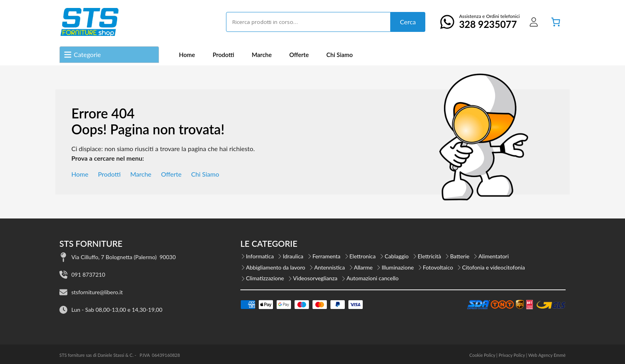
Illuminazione (398, 267)
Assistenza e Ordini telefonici (478, 22)
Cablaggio (397, 256)
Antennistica (329, 267)
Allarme (363, 267)
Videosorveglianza (315, 278)
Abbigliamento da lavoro (276, 267)
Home (187, 55)
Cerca (408, 22)
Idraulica (293, 256)
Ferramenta (326, 256)
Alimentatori (493, 256)
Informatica (260, 256)
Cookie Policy (482, 355)
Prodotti (223, 55)
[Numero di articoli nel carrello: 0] (556, 22)
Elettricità (429, 256)
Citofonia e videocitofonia (493, 267)
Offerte (299, 55)
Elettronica (363, 256)
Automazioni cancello (372, 278)
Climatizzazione (265, 278)
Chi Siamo (340, 55)
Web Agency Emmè (547, 355)
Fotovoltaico (438, 267)
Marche (261, 55)
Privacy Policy (512, 355)
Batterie (460, 256)
